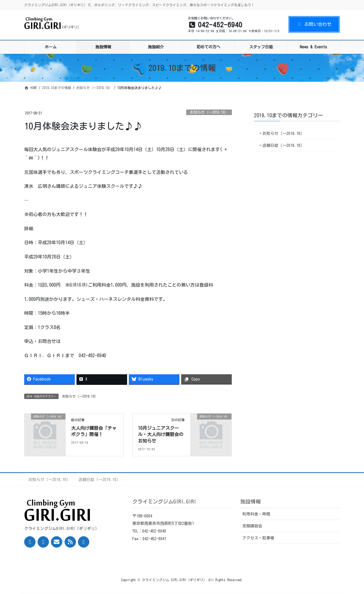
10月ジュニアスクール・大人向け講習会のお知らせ (161, 434)
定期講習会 (252, 526)
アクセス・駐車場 (258, 538)
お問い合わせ (314, 24)
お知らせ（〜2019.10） (209, 112)
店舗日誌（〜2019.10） (283, 145)
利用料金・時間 (256, 514)
